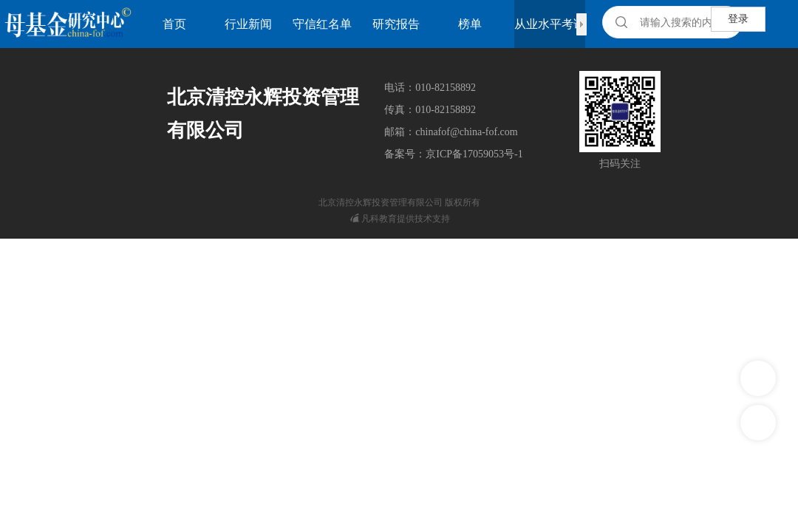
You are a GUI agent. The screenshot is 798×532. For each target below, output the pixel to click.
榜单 (470, 24)
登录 (738, 19)
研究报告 (396, 24)
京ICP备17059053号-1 (474, 154)
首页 (174, 24)
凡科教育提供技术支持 (400, 219)
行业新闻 (248, 24)
